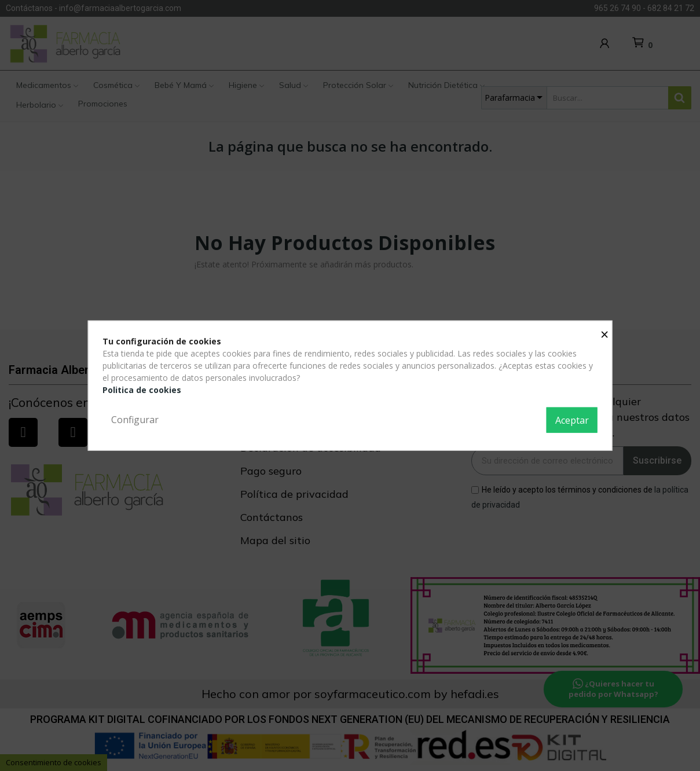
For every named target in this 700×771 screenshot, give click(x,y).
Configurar (135, 420)
